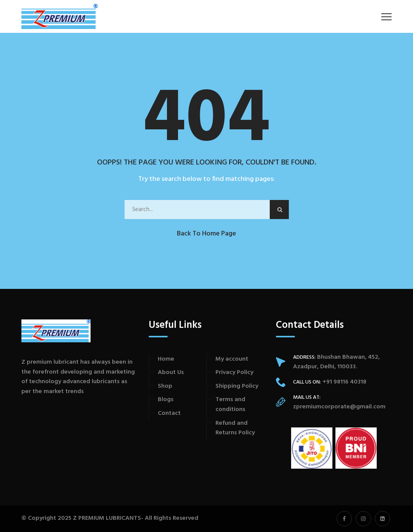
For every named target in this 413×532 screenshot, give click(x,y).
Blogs (166, 400)
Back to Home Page (206, 234)
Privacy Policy (234, 372)
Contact (169, 413)
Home (166, 359)
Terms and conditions (230, 405)
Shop (165, 386)
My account (232, 359)
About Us (171, 372)
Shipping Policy (237, 386)
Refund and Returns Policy (235, 428)
